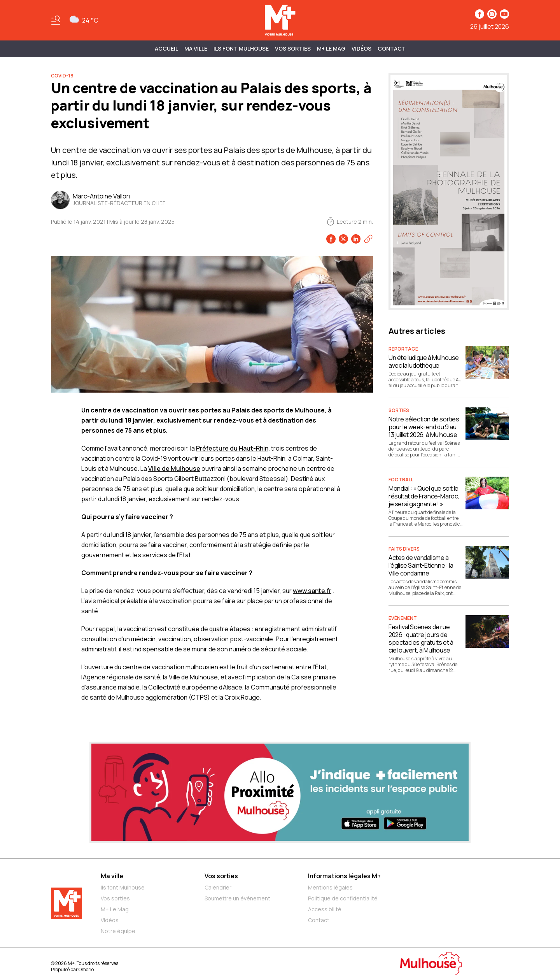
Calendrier (218, 887)
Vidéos (361, 48)
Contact (392, 48)
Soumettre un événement (237, 898)
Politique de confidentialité (343, 898)
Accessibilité (325, 909)
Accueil (166, 48)
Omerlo (86, 969)
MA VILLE (196, 48)
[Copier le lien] (368, 239)
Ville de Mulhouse (174, 468)
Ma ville (112, 876)
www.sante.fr (312, 591)
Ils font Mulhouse (123, 887)
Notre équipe (118, 931)
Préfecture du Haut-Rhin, (233, 448)
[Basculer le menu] (56, 20)
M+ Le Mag (331, 48)
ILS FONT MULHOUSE (241, 48)
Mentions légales (330, 887)
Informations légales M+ (344, 876)
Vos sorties (293, 48)
